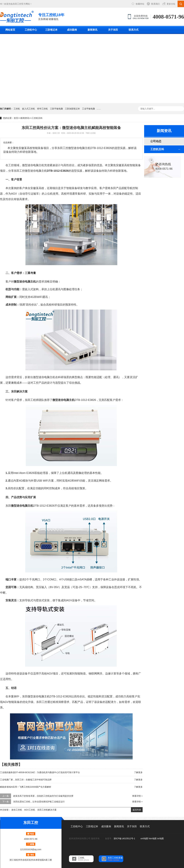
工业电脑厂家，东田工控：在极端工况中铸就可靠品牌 (26, 780)
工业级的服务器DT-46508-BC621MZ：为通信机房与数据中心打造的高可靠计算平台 (40, 772)
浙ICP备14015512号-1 (125, 838)
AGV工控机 (30, 810)
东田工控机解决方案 (47, 810)
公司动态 (156, 141)
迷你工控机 (17, 810)
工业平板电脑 (88, 109)
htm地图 (153, 838)
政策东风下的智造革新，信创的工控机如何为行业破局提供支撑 (43, 796)
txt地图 (160, 838)
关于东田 (113, 30)
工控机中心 (31, 30)
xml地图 (144, 838)
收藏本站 (140, 4)
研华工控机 (42, 109)
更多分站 (171, 4)
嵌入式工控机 (29, 109)
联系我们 (155, 4)
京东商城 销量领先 (51, 16)
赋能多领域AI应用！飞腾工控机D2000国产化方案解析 (26, 787)
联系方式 (134, 30)
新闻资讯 (92, 30)
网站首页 (10, 30)
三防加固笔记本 (72, 109)
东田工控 (17, 4)
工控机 (17, 109)
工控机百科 (37, 118)
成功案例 (72, 30)
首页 (16, 118)
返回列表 (137, 810)
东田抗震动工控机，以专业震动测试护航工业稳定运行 (39, 802)
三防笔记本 (51, 30)
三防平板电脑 (56, 109)
